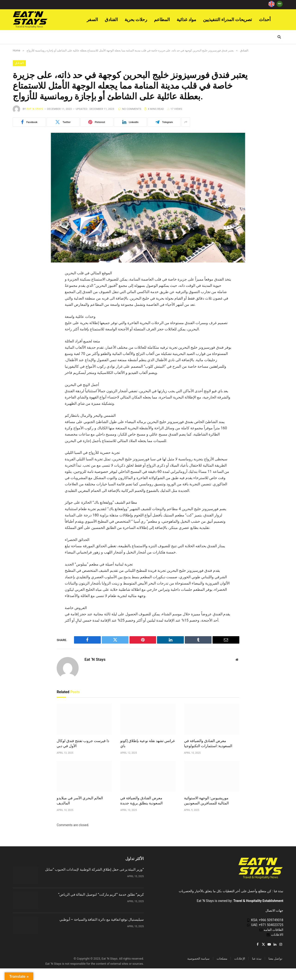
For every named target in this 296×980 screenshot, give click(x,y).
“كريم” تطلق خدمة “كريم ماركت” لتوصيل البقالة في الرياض (101, 895)
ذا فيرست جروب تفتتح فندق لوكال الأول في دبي (83, 744)
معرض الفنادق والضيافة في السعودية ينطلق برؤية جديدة (141, 801)
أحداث (265, 20)
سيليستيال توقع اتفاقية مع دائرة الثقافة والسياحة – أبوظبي (102, 920)
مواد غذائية (186, 20)
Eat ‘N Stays (35, 109)
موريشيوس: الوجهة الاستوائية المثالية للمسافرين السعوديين (206, 801)
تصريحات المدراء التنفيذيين (228, 20)
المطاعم (162, 20)
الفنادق (111, 20)
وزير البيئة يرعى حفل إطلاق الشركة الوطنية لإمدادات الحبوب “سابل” (94, 870)
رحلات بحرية (136, 20)
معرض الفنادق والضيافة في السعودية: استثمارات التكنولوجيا (208, 744)
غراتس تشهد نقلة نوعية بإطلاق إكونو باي (148, 744)
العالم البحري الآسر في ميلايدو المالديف (80, 801)
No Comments (130, 109)
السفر (92, 20)
